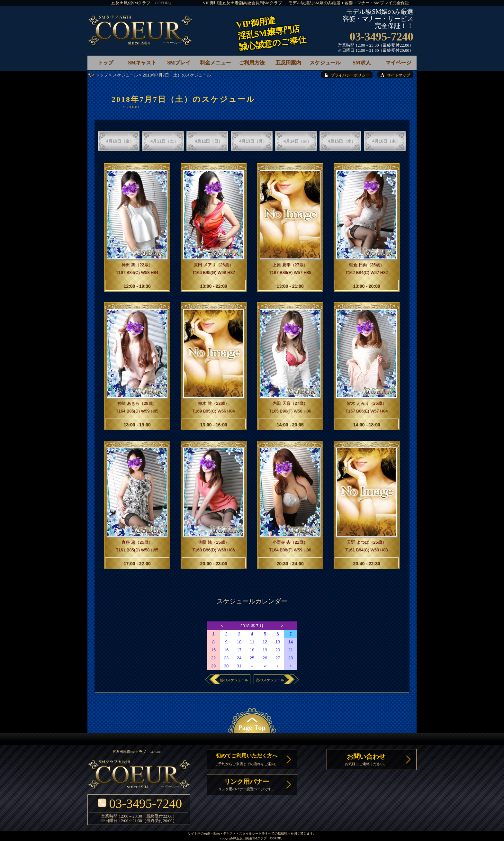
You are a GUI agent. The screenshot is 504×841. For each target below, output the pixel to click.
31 (239, 666)
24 (239, 658)
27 (278, 658)
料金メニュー (215, 63)
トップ (102, 75)
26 (265, 658)
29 (213, 666)
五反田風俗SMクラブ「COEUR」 (142, 3)
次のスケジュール (270, 680)
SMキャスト (142, 63)
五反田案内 (288, 63)
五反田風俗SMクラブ (252, 839)
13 (278, 642)
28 (291, 658)
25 (252, 658)
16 (226, 650)
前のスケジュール (234, 680)
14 (291, 642)
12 (265, 642)
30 (226, 666)
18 (252, 650)
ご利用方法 (252, 63)
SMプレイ (179, 63)
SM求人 (362, 63)
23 (226, 658)
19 (265, 650)
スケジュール (125, 75)
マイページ (398, 63)
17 (239, 650)
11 (252, 642)
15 (213, 650)
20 (278, 650)
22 (213, 658)
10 (239, 642)
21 (291, 650)
